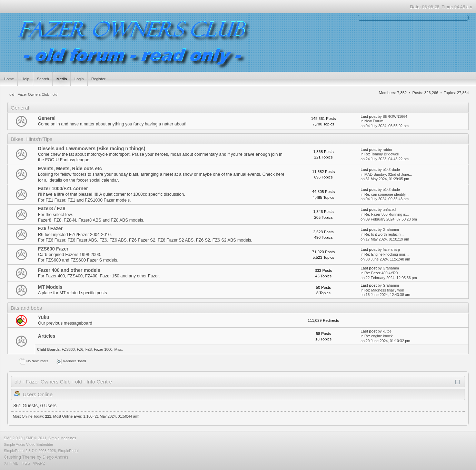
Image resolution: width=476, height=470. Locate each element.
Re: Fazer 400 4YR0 (381, 273)
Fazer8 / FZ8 (52, 209)
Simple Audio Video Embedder (29, 445)
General (47, 118)
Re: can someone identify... (387, 194)
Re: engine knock (379, 336)
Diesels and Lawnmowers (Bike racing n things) (92, 149)
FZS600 (68, 349)
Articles (47, 336)
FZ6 (80, 349)
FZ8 (88, 349)
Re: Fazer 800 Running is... (387, 214)
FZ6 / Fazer (50, 229)
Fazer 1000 (103, 349)
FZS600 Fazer (53, 249)
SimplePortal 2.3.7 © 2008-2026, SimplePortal (41, 451)
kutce (387, 331)
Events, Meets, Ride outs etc (70, 169)
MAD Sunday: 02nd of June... (388, 174)
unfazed (389, 210)
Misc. (119, 349)
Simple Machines (62, 438)
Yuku (44, 318)
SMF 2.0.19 (13, 438)
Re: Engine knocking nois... (387, 254)
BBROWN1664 (395, 116)
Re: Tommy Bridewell (382, 154)
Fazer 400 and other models (69, 270)
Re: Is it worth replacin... (384, 234)
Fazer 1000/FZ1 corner (63, 189)
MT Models (50, 287)
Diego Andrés (55, 457)
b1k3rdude (391, 170)
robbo (387, 150)
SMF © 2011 (36, 438)
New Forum (374, 121)
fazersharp (391, 249)
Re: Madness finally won (384, 290)
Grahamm (391, 229)
